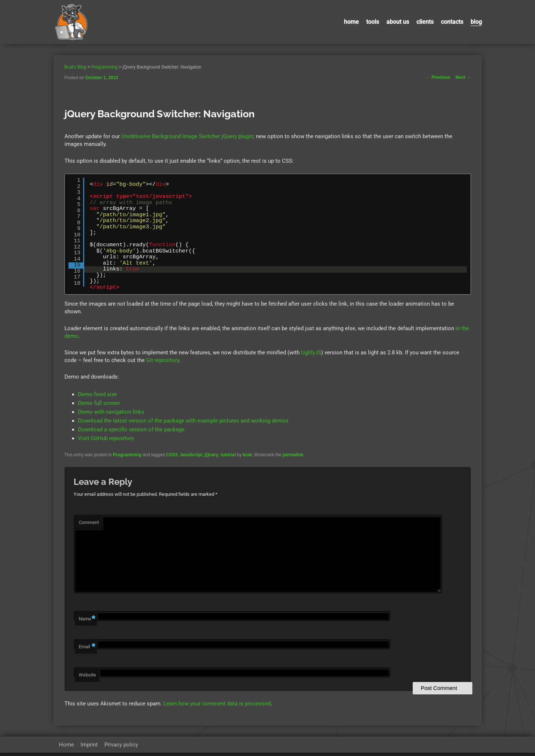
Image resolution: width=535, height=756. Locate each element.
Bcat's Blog (75, 67)
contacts (452, 22)
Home (351, 22)
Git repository (163, 360)
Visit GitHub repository (106, 438)
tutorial (228, 455)
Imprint (89, 748)
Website (87, 678)
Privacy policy (121, 748)
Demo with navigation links (111, 412)
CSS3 (172, 455)
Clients (425, 22)
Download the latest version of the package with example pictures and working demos (183, 421)
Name (87, 622)
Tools (373, 22)
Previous (438, 77)
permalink (293, 455)
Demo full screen (99, 403)
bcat (247, 455)
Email (87, 650)
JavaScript (191, 455)
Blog (476, 22)
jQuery (211, 455)
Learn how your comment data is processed (217, 707)
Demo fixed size (97, 394)
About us (398, 22)
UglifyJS (311, 353)
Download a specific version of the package (131, 429)
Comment (89, 522)
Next (463, 77)
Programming (127, 455)
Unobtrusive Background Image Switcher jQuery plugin (187, 136)
